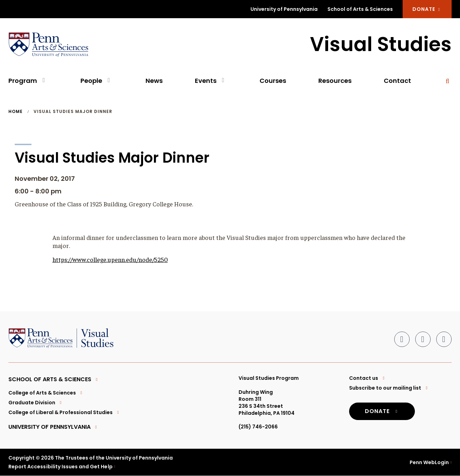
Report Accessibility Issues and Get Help (61, 467)
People (91, 81)
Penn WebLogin (429, 462)
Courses (273, 81)
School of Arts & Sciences (360, 9)
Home (16, 112)
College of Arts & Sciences (46, 393)
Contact (397, 81)
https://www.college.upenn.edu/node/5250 (110, 259)
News (154, 81)
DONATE (427, 9)
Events (206, 81)
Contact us (368, 378)
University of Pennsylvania (284, 9)
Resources (335, 81)
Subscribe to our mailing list (389, 388)
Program (23, 81)
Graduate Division (36, 403)
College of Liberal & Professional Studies (65, 412)
